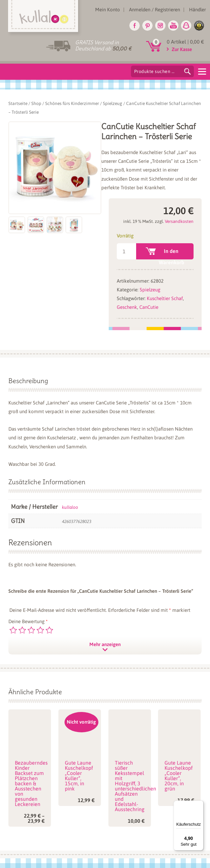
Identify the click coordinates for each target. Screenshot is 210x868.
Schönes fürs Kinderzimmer (72, 103)
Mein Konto (108, 10)
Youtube (173, 26)
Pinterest (147, 26)
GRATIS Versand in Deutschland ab (103, 45)
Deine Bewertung (28, 621)
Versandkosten (179, 221)
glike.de (199, 26)
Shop (36, 103)
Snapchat (186, 26)
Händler (197, 10)
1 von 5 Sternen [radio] (13, 630)
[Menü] (200, 804)
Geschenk (127, 307)
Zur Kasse (182, 49)
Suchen (187, 71)
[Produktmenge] (126, 251)
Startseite (18, 103)
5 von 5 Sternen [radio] (49, 630)
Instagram (160, 26)
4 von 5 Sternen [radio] (40, 630)
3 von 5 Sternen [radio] (31, 630)
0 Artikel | (185, 42)
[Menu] (202, 71)
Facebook (135, 26)
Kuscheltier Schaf (165, 298)
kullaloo (70, 507)
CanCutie (149, 307)
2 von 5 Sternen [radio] (22, 630)
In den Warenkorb (171, 254)
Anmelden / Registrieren (155, 10)
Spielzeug (113, 103)
